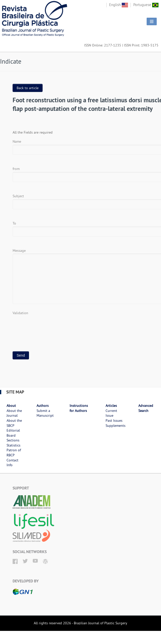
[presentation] (51, 326)
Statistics (13, 445)
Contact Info (12, 463)
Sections (13, 440)
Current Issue (111, 413)
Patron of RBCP (14, 453)
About (11, 406)
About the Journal (14, 413)
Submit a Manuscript (45, 413)
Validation (20, 313)
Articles (111, 406)
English (119, 5)
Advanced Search (146, 408)
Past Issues (114, 420)
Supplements (116, 426)
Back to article (28, 88)
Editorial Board (13, 433)
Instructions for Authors (79, 408)
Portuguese (146, 5)
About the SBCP (14, 423)
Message (19, 251)
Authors (43, 406)
